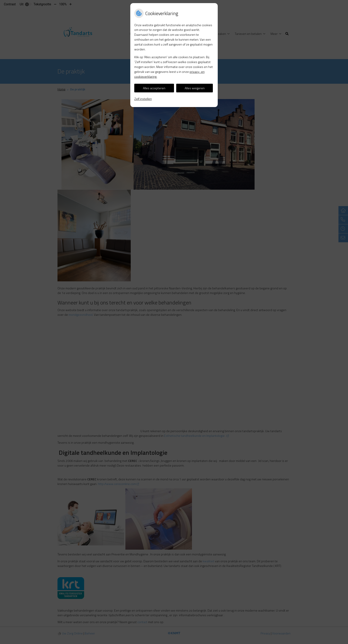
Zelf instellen (143, 99)
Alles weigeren (195, 88)
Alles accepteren (154, 88)
